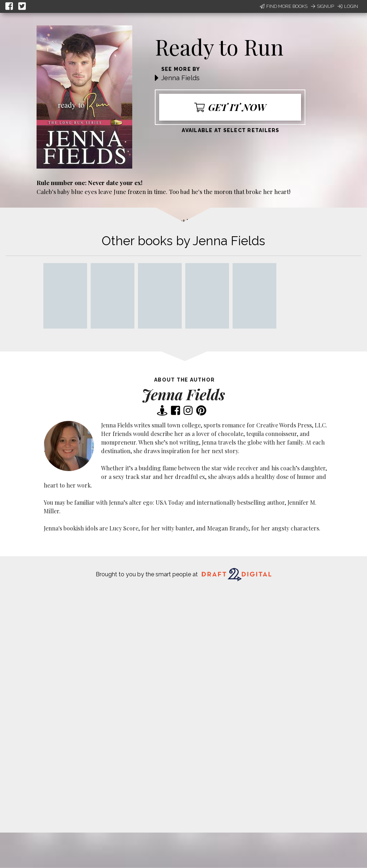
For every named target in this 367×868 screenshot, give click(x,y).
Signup (323, 6)
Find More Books (284, 6)
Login (348, 6)
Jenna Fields (180, 78)
